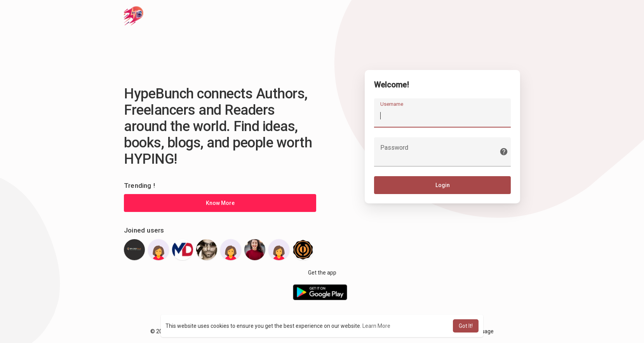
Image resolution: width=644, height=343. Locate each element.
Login (443, 185)
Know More (220, 203)
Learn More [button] (376, 326)
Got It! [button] (466, 326)
